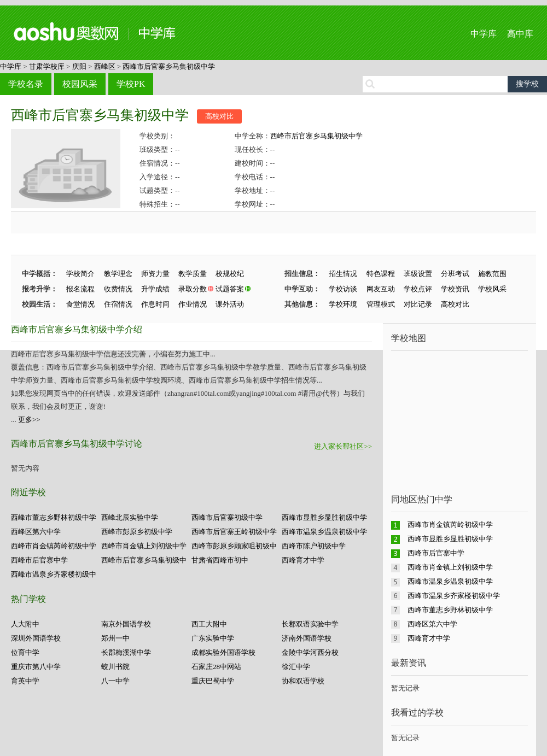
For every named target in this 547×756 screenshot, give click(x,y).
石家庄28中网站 (216, 667)
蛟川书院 (115, 667)
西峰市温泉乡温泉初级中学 (324, 532)
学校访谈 (343, 289)
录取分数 (193, 289)
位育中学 (25, 652)
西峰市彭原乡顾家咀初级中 (234, 546)
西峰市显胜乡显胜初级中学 (324, 517)
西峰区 (105, 66)
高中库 (520, 34)
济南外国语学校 (307, 638)
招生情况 (343, 274)
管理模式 (381, 304)
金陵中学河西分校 (310, 652)
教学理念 (118, 274)
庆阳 (79, 66)
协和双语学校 (303, 681)
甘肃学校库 (47, 66)
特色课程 (381, 274)
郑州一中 (115, 638)
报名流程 (80, 289)
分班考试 (455, 274)
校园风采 (80, 84)
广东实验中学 (213, 638)
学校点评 (418, 289)
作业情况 (193, 304)
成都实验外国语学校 (223, 652)
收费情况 (118, 289)
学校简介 (80, 274)
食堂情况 (80, 304)
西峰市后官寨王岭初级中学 (234, 532)
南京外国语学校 (126, 624)
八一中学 (115, 681)
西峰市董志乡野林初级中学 (54, 517)
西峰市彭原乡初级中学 (137, 532)
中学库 (484, 34)
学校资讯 (455, 289)
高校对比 (219, 116)
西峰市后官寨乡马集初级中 (144, 560)
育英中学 (25, 681)
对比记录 (418, 304)
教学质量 (193, 274)
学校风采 (492, 289)
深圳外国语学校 (36, 638)
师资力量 (155, 274)
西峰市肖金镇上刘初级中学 (144, 546)
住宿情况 (118, 304)
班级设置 (418, 274)
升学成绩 (155, 289)
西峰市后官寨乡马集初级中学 (169, 66)
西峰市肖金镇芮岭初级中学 (54, 546)
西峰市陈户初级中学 (314, 546)
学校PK (131, 84)
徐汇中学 (296, 667)
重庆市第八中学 (36, 667)
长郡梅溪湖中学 (126, 652)
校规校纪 (230, 274)
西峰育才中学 (303, 560)
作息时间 (155, 304)
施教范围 (492, 274)
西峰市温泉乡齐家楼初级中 (54, 574)
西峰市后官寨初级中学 (227, 517)
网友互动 (381, 289)
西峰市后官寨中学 (39, 560)
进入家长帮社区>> (343, 446)
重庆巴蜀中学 (213, 681)
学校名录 (26, 84)
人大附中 (25, 624)
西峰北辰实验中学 (130, 517)
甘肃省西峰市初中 (220, 560)
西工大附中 (209, 624)
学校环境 (343, 304)
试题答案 (230, 289)
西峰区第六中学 (36, 532)
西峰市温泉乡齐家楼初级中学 (454, 596)
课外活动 (230, 304)
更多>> (29, 420)
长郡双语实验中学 (310, 624)
